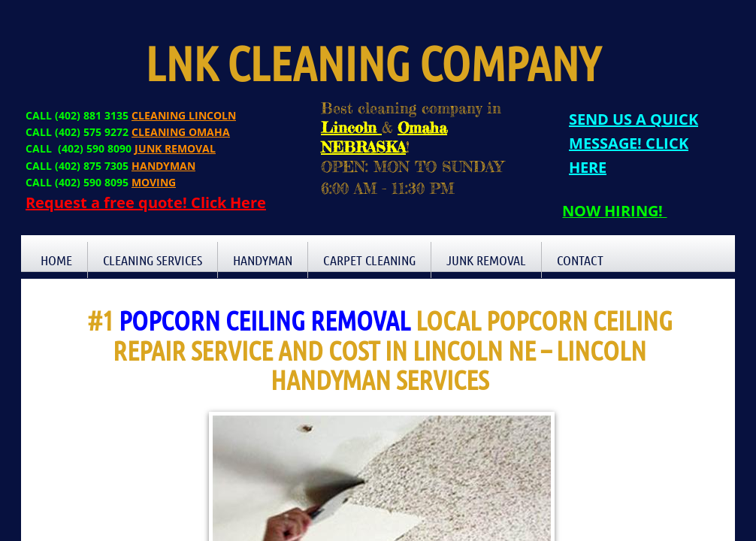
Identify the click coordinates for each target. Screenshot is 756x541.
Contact (580, 260)
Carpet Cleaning (369, 260)
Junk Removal (486, 260)
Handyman (263, 260)
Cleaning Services (153, 260)
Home (56, 260)
